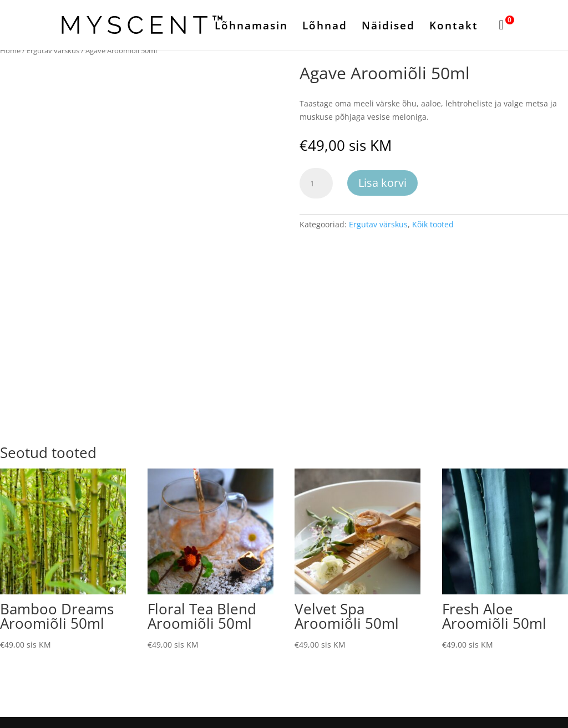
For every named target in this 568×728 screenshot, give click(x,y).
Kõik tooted (433, 224)
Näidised (388, 27)
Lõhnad (325, 27)
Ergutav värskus (53, 50)
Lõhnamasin (251, 27)
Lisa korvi (382, 183)
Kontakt (454, 27)
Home (10, 50)
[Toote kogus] (316, 184)
